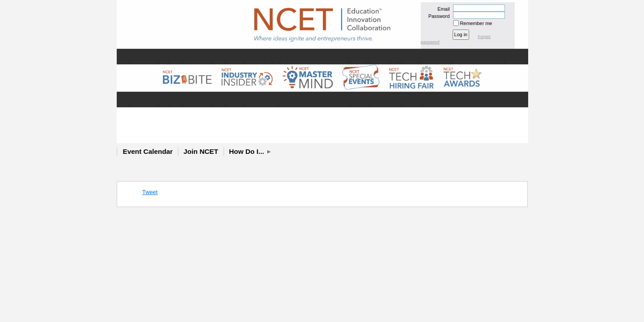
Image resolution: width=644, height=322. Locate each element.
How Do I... (247, 151)
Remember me (476, 23)
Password (437, 16)
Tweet (150, 192)
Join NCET (201, 151)
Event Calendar (148, 151)
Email (442, 9)
